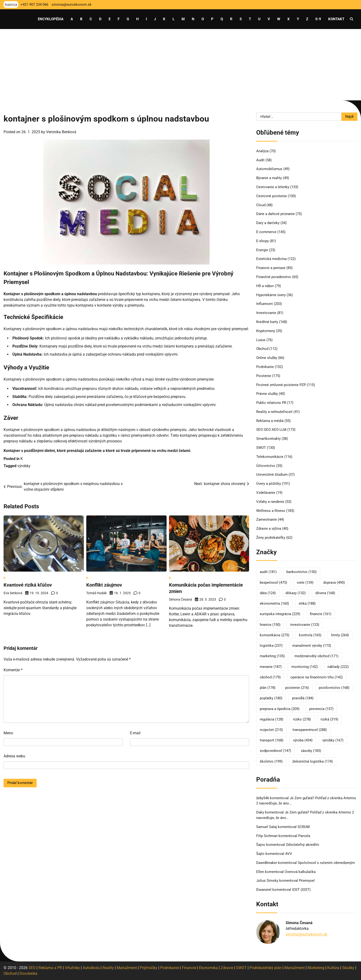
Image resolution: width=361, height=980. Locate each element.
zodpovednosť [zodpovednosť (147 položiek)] (275, 751)
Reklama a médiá (270, 421)
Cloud (261, 205)
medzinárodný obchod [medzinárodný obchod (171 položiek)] (316, 656)
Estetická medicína (271, 259)
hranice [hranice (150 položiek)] (270, 625)
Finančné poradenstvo (274, 277)
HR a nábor (265, 286)
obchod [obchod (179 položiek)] (270, 677)
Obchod (262, 349)
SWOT (261, 448)
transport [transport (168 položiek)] (272, 740)
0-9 (318, 19)
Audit (260, 160)
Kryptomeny (266, 331)
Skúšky (348, 968)
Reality (108, 968)
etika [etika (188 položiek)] (307, 603)
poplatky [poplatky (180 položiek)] (271, 698)
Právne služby (267, 394)
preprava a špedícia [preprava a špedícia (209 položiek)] (280, 709)
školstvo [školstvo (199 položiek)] (271, 761)
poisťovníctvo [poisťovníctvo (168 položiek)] (334, 688)
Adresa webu (14, 756)
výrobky (24, 466)
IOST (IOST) (301, 890)
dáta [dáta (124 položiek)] (268, 593)
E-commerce (266, 232)
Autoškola (91, 968)
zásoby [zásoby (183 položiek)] (311, 751)
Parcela (304, 836)
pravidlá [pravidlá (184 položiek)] (303, 698)
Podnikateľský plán (266, 968)
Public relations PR (271, 403)
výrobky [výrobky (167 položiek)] (333, 740)
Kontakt (336, 19)
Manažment (127, 968)
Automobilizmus (269, 169)
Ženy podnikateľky (271, 538)
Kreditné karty (267, 322)
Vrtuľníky (72, 968)
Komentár (13, 670)
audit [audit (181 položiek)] (268, 572)
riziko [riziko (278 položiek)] (302, 719)
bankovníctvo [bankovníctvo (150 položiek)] (301, 572)
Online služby (267, 358)
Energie (262, 250)
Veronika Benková (61, 132)
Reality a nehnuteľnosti (274, 412)
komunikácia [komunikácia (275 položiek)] (274, 635)
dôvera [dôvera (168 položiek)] (325, 593)
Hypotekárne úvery (271, 295)
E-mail (135, 733)
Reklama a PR (50, 968)
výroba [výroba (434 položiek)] (303, 740)
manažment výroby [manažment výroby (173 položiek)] (312, 646)
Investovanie (266, 313)
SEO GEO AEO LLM (271, 430)
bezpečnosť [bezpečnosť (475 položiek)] (273, 583)
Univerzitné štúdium (272, 475)
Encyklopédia (51, 19)
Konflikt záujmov (104, 585)
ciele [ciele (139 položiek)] (305, 583)
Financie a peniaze (271, 268)
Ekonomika (208, 968)
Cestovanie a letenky (273, 187)
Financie (189, 968)
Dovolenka (28, 973)
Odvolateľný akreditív (303, 845)
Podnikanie (265, 367)
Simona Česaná (180, 599)
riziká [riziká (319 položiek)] (329, 719)
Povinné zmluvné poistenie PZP (281, 385)
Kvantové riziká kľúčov (28, 585)
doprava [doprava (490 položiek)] (334, 583)
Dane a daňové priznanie (275, 214)
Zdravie (227, 968)
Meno (8, 733)
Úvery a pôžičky (269, 484)
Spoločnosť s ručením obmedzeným (326, 863)
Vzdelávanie (266, 493)
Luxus (261, 340)
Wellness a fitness (271, 511)
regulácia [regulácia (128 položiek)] (272, 719)
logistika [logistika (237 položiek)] (271, 646)
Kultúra (333, 968)
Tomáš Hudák (96, 593)
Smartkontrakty (268, 439)
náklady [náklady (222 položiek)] (338, 667)
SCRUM (304, 827)
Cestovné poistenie (272, 196)
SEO (32, 968)
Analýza (262, 151)
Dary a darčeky (268, 223)
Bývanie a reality (269, 178)
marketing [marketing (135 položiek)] (272, 656)
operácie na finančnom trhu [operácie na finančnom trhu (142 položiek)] (317, 677)
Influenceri (265, 304)
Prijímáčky (149, 968)
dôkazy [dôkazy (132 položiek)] (296, 593)
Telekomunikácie (270, 457)
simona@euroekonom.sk (306, 934)
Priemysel (307, 881)
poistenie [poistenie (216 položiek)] (297, 688)
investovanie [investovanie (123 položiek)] (305, 625)
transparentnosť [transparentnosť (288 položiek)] (310, 730)
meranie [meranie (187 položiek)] (271, 667)
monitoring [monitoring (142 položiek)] (305, 667)
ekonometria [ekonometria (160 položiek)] (274, 603)
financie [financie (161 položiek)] (321, 614)
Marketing (316, 968)
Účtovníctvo (266, 466)
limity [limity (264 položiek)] (340, 635)
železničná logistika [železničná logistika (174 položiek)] (313, 761)
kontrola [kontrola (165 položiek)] (310, 635)
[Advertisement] (181, 65)
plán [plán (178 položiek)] (268, 688)
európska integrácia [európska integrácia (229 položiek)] (280, 614)
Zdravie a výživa (269, 529)
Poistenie (264, 376)
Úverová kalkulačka (300, 872)
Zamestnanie (267, 519)
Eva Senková (13, 593)
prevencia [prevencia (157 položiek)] (321, 709)
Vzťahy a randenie (270, 502)
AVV (289, 854)
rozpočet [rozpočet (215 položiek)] (271, 730)
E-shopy (262, 241)
